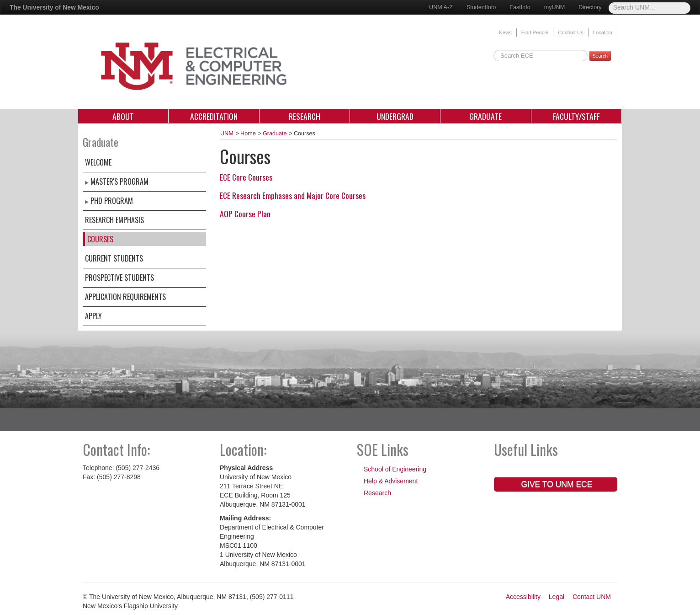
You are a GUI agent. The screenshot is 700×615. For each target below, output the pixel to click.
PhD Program (112, 201)
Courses (100, 239)
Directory (590, 7)
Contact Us (570, 32)
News (505, 32)
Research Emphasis (114, 220)
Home (248, 134)
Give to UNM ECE (556, 484)
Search (600, 56)
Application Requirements (125, 297)
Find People (535, 32)
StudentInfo (481, 7)
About (123, 116)
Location (603, 32)
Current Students (114, 258)
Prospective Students (119, 278)
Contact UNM (592, 597)
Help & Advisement (391, 481)
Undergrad (395, 116)
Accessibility (523, 597)
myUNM (554, 7)
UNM (227, 134)
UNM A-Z (441, 7)
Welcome (98, 162)
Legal (557, 597)
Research (305, 116)
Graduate (485, 116)
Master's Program (119, 182)
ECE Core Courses (246, 177)
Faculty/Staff (576, 116)
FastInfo (520, 7)
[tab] (419, 177)
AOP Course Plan (245, 214)
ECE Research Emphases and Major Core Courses (293, 195)
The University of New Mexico (54, 7)
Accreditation (214, 116)
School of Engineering (395, 469)
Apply (93, 316)
